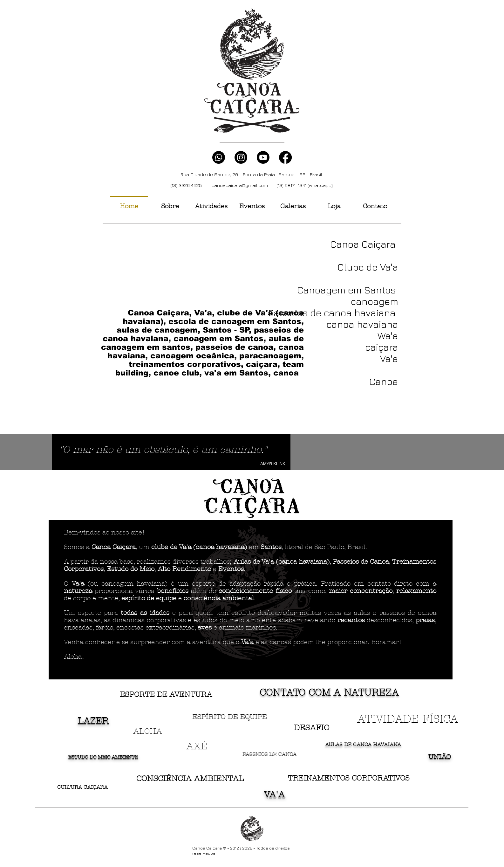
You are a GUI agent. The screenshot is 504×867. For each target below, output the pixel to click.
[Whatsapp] (219, 157)
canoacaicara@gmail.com (240, 185)
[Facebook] (285, 157)
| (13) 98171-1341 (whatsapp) (300, 185)
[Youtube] (263, 157)
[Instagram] (241, 157)
